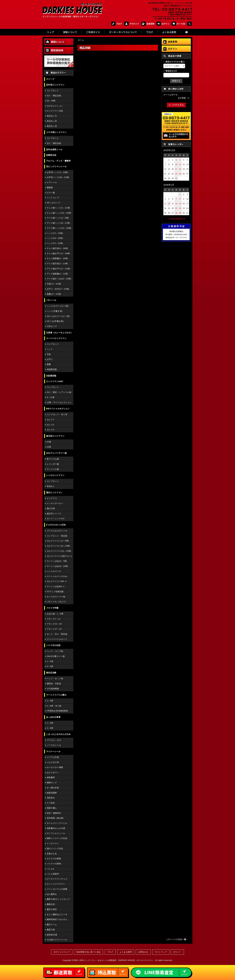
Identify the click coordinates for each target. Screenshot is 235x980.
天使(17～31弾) (54, 284)
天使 (49, 354)
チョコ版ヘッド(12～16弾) (59, 213)
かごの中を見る (176, 105)
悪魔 (49, 364)
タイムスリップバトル (57, 823)
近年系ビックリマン (55, 85)
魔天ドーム (52, 925)
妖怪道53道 (52, 935)
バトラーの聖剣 (54, 864)
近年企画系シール (54, 150)
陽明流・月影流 (54, 684)
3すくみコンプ (54, 203)
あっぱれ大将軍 (53, 717)
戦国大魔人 (52, 808)
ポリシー (177, 952)
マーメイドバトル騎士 (56, 695)
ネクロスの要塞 (54, 859)
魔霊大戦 (51, 930)
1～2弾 (50, 723)
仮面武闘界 (52, 793)
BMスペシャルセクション (58, 409)
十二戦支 (51, 803)
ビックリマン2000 (55, 381)
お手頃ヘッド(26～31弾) (58, 177)
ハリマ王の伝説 (53, 645)
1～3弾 (50, 701)
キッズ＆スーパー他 (56, 597)
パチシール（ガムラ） (57, 602)
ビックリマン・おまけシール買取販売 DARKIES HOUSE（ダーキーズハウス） (119, 960)
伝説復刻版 (51, 376)
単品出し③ (52, 126)
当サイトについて (62, 952)
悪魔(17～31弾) (54, 294)
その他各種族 (53, 689)
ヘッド (50, 349)
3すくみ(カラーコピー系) (58, 316)
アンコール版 (53, 469)
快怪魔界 (51, 777)
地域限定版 (52, 369)
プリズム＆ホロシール (57, 531)
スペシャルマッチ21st (57, 576)
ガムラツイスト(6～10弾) (58, 546)
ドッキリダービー (55, 503)
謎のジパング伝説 (55, 849)
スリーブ (50, 79)
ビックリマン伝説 (55, 111)
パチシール (51, 300)
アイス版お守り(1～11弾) (58, 269)
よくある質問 (126, 952)
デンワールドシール (56, 833)
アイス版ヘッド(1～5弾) (58, 218)
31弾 (49, 442)
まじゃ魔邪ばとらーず (57, 914)
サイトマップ (161, 952)
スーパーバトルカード (57, 639)
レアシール (52, 182)
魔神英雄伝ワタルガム (57, 919)
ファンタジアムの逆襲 (57, 889)
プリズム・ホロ (54, 740)
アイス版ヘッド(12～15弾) (59, 228)
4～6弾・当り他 (54, 706)
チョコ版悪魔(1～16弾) (57, 258)
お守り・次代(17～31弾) (58, 289)
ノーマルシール (54, 745)
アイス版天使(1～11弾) (57, 264)
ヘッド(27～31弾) (55, 243)
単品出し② (52, 121)
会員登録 (148, 24)
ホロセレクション (55, 106)
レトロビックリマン (55, 475)
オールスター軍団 (55, 767)
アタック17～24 (54, 629)
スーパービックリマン (56, 338)
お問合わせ (143, 952)
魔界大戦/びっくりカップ (58, 899)
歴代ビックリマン (54, 493)
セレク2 (50, 425)
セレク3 (50, 430)
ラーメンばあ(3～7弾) (57, 561)
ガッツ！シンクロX (56, 519)
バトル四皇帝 (53, 874)
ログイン (163, 24)
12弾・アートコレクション (59, 402)
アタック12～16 (54, 624)
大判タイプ (52, 326)
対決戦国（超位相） (56, 818)
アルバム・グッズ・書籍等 (58, 161)
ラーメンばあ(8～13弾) (57, 566)
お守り (50, 359)
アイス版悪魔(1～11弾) (57, 274)
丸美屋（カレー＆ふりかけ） (59, 333)
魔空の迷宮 (52, 909)
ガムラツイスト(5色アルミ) (59, 556)
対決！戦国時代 (54, 813)
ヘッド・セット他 (55, 678)
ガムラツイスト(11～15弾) (59, 551)
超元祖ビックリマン (55, 436)
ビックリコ (52, 498)
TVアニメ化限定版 (55, 592)
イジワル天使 (53, 757)
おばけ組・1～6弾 (55, 614)
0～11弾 (51, 397)
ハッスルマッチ (54, 571)
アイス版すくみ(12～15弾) (59, 279)
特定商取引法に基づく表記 (89, 952)
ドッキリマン (53, 843)
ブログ (117, 24)
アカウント (132, 24)
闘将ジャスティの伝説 (57, 838)
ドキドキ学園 (52, 608)
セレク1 (50, 420)
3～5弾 (50, 728)
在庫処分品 (51, 155)
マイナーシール (53, 751)
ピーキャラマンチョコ (57, 879)
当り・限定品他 (54, 96)
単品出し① (52, 116)
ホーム (81, 40)
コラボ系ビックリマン (56, 132)
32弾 (49, 447)
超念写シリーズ (54, 514)
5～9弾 (50, 666)
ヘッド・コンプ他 (55, 651)
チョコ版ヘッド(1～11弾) (58, 208)
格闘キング (52, 783)
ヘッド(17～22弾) (55, 233)
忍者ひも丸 (52, 854)
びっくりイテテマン (56, 884)
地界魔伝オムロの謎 (56, 828)
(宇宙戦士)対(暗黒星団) (57, 711)
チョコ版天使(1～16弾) (57, 248)
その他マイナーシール (57, 940)
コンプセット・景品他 (57, 536)
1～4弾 (50, 661)
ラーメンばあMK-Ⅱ (56, 586)
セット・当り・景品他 (57, 634)
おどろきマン (53, 773)
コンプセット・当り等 (57, 414)
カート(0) (178, 24)
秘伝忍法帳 (51, 673)
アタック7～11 (54, 619)
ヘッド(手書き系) (55, 311)
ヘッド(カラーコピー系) (58, 306)
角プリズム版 (53, 459)
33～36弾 (51, 101)
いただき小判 (53, 762)
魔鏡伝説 (51, 904)
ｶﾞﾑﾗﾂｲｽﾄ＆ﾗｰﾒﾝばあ (56, 525)
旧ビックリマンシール (56, 166)
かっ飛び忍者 (53, 788)
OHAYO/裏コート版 (56, 656)
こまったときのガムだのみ (58, 734)
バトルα (50, 869)
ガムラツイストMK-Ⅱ (57, 581)
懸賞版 (50, 188)
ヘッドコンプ (53, 198)
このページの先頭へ (176, 939)
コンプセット (53, 90)
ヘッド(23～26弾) (55, 238)
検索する (176, 81)
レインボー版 (53, 464)
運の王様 (51, 508)
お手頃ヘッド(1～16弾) (57, 172)
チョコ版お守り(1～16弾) (58, 253)
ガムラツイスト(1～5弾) (58, 541)
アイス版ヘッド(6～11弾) (58, 223)
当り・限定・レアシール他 (59, 392)
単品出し (51, 486)
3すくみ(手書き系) (55, 321)
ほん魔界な (52, 894)
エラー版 (51, 193)
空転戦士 (51, 798)
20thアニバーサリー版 (57, 453)
